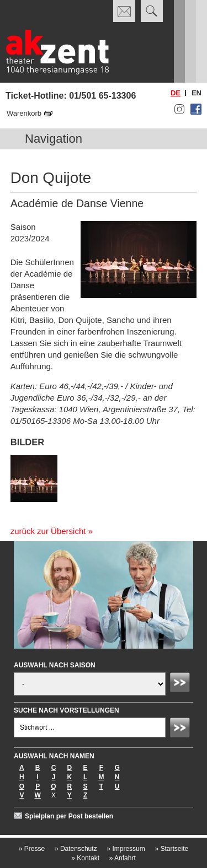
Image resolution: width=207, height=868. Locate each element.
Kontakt (85, 858)
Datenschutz (76, 849)
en (197, 93)
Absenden (182, 684)
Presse (32, 849)
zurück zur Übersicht (48, 531)
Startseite (171, 849)
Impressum (126, 849)
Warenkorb (24, 113)
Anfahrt (123, 858)
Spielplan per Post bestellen (69, 816)
